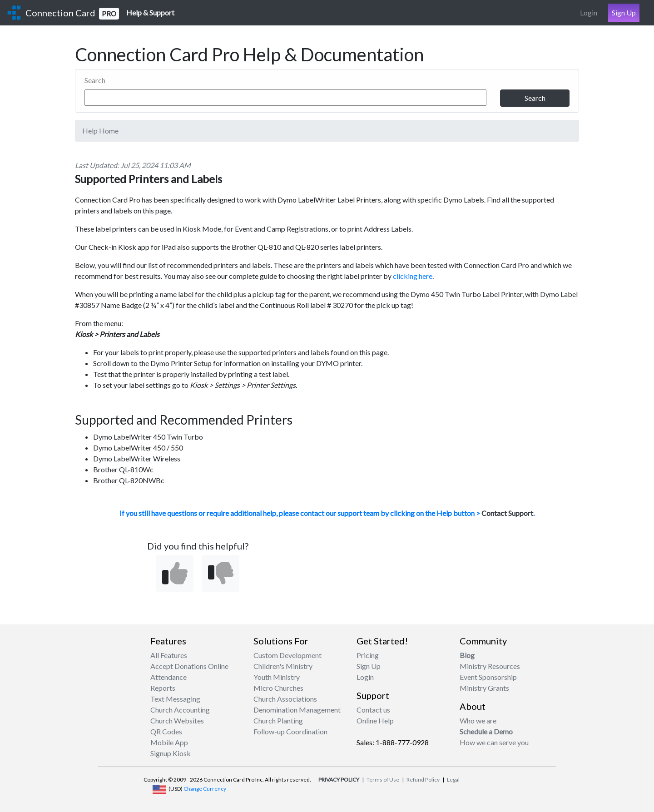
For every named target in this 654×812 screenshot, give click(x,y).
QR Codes (166, 731)
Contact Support (507, 513)
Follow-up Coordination (290, 731)
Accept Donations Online (189, 666)
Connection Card (72, 13)
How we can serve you (494, 742)
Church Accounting (180, 710)
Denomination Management (297, 710)
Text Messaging (175, 699)
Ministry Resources (490, 666)
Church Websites (177, 720)
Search (95, 80)
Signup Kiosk (171, 753)
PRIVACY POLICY (339, 780)
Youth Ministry (277, 677)
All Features (169, 655)
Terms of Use (383, 780)
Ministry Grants (484, 688)
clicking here (413, 276)
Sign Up (624, 12)
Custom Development (287, 655)
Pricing (368, 655)
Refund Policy (423, 780)
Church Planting (278, 720)
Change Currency (205, 789)
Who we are (478, 720)
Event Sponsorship (488, 677)
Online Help (375, 720)
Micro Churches (278, 688)
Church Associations (285, 699)
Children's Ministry (283, 666)
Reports (163, 688)
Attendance (168, 677)
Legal (453, 780)
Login (589, 12)
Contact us (373, 710)
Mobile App (169, 742)
